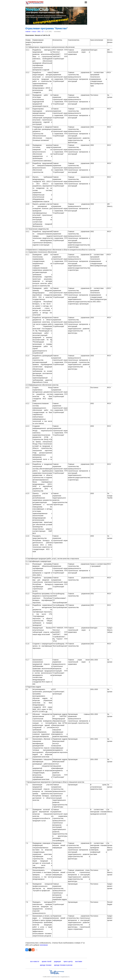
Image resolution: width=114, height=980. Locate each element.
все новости (35, 961)
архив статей (47, 961)
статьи (34, 32)
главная (28, 32)
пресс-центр (68, 961)
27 (43, 32)
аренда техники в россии (63, 965)
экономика (44, 945)
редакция (57, 961)
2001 (39, 32)
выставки (79, 961)
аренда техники (46, 965)
